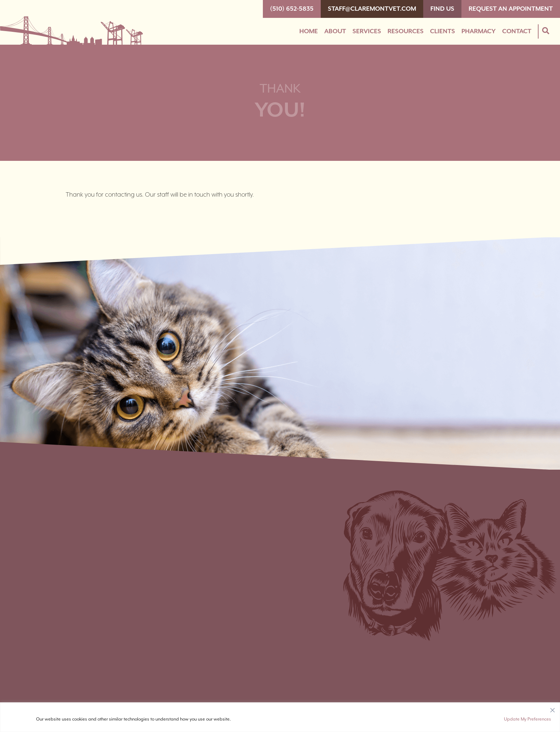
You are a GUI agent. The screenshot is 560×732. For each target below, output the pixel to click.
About (335, 31)
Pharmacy (479, 31)
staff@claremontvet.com (372, 9)
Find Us (442, 9)
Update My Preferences (527, 719)
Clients (442, 31)
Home (309, 31)
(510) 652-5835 (292, 9)
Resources (406, 31)
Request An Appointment (511, 9)
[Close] (552, 708)
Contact (517, 31)
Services (367, 31)
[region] (280, 717)
